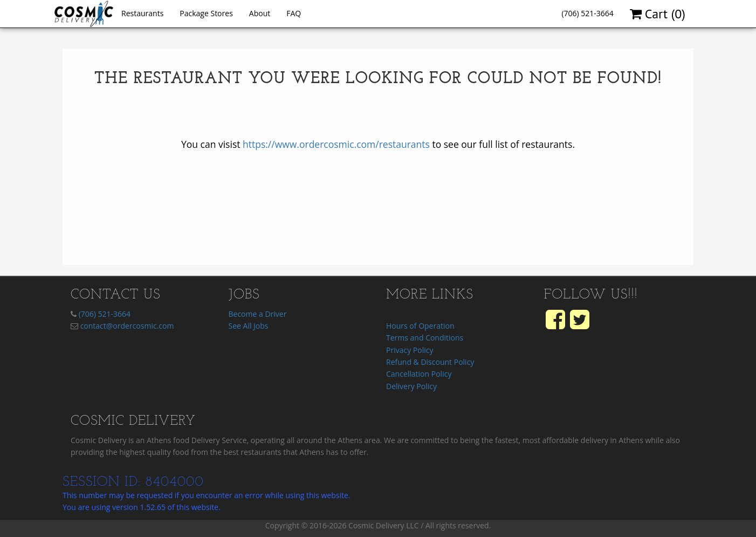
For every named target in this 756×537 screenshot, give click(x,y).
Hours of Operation (420, 326)
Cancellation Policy (419, 374)
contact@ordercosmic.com (127, 326)
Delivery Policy (411, 386)
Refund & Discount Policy (430, 362)
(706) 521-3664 (587, 13)
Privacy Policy (410, 350)
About (260, 13)
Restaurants (142, 13)
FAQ (294, 13)
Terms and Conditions (425, 338)
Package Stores (206, 13)
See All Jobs (249, 326)
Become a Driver (258, 314)
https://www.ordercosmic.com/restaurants (336, 144)
